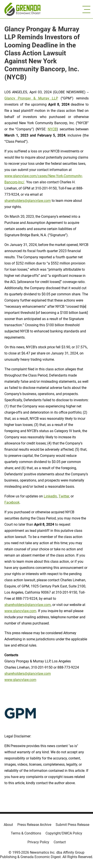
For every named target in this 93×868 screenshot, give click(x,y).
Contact (60, 842)
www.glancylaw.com (20, 611)
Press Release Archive (34, 825)
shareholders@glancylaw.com (28, 201)
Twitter (64, 496)
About (8, 825)
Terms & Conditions (26, 833)
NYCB (52, 129)
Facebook (12, 502)
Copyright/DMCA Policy (64, 833)
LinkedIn (50, 496)
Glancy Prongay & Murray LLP (31, 98)
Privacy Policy (38, 842)
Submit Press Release (72, 825)
